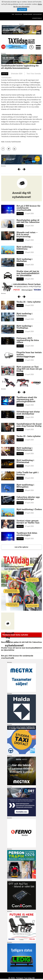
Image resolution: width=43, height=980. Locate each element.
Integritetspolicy (37, 18)
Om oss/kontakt (37, 14)
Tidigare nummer (28, 14)
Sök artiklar (18, 14)
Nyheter (5, 74)
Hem (13, 14)
